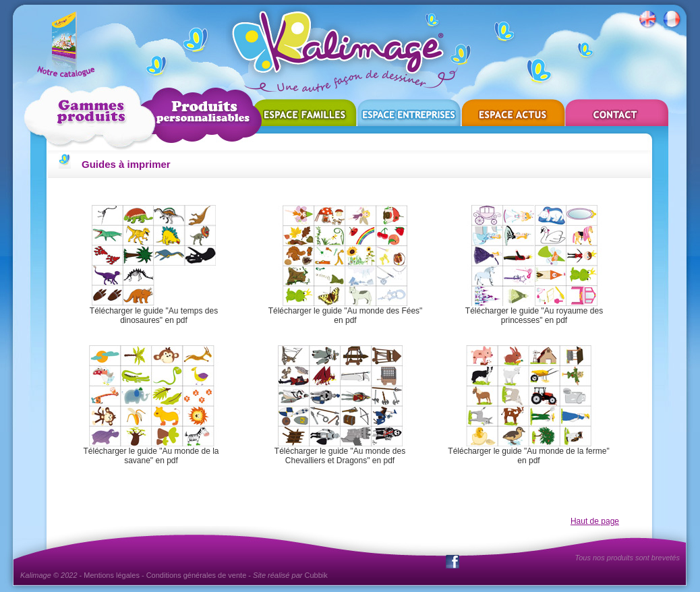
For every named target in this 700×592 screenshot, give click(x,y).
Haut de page (595, 521)
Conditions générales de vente (197, 575)
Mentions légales (112, 575)
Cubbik (316, 575)
